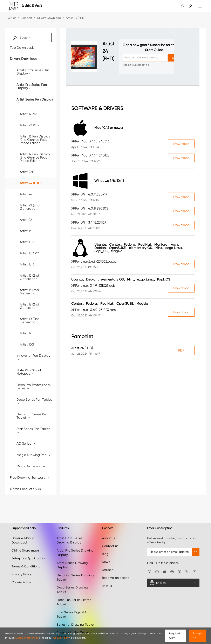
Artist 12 (26, 333)
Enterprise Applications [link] (29, 553)
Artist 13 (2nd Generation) (29, 292)
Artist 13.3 (27, 264)
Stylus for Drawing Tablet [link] (76, 619)
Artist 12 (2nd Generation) (29, 306)
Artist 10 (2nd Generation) (30, 320)
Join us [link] (107, 581)
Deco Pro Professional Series (33, 387)
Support (27, 18)
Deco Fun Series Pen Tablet (32, 416)
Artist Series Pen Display (35, 101)
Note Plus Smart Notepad (29, 372)
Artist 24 (26, 194)
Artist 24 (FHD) (31, 183)
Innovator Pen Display (33, 357)
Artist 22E (27, 172)
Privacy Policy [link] (22, 569)
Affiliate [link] (108, 565)
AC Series (26, 443)
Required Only (175, 636)
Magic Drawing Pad (34, 455)
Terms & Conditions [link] (26, 561)
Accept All (197, 635)
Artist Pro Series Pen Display (32, 86)
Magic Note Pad (31, 466)
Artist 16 (26, 231)
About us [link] (108, 533)
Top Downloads (22, 48)
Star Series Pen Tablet (33, 430)
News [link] (106, 557)
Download (181, 144)
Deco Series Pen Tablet (34, 401)
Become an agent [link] (115, 573)
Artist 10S (27, 344)
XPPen (12, 18)
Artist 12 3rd (29, 114)
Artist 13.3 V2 (29, 253)
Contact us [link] (110, 541)
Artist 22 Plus (29, 125)
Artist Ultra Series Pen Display (33, 72)
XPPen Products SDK (26, 489)
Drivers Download (49, 18)
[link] (188, 6)
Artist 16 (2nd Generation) (29, 277)
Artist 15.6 (27, 242)
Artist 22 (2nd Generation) (30, 207)
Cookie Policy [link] (21, 577)
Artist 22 (26, 220)
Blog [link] (105, 549)
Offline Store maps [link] (26, 545)
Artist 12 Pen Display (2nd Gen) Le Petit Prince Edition (35, 157)
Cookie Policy (61, 638)
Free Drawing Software (30, 478)
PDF (181, 350)
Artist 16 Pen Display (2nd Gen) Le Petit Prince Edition (35, 140)
